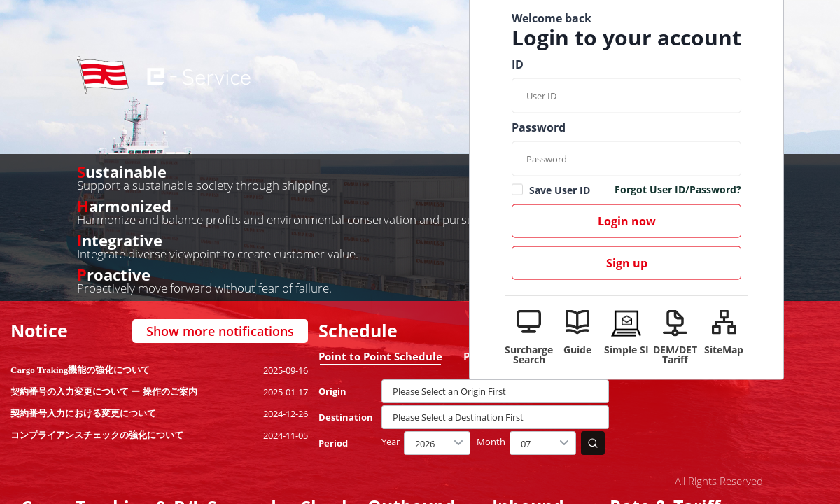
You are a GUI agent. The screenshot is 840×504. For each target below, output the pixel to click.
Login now (627, 221)
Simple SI (626, 349)
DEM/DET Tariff (675, 354)
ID (518, 64)
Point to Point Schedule (380, 356)
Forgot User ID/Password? (678, 190)
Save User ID (560, 190)
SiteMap (724, 349)
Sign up (627, 263)
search (593, 443)
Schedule (358, 331)
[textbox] (495, 391)
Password (539, 127)
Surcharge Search (529, 354)
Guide (577, 349)
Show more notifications (220, 331)
